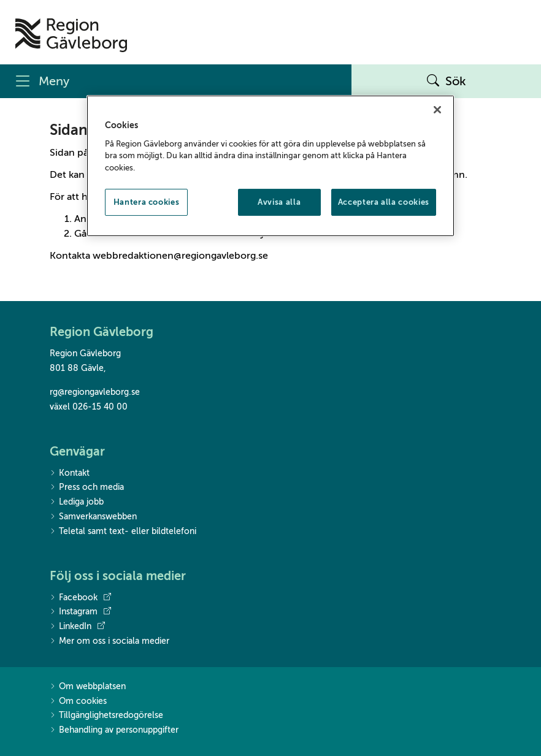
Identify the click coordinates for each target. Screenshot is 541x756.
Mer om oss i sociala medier (109, 642)
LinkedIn (77, 627)
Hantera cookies (147, 202)
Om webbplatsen (88, 687)
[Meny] (176, 81)
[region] (270, 166)
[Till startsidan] (71, 35)
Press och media (87, 488)
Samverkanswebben (93, 517)
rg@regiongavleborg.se (95, 392)
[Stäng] (437, 110)
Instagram (80, 612)
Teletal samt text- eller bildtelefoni (123, 532)
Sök (447, 82)
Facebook (80, 598)
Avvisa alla (279, 202)
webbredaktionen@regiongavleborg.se (180, 256)
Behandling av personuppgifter (114, 731)
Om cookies (78, 702)
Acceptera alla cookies (384, 202)
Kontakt (70, 474)
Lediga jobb (77, 502)
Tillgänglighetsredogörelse (106, 716)
